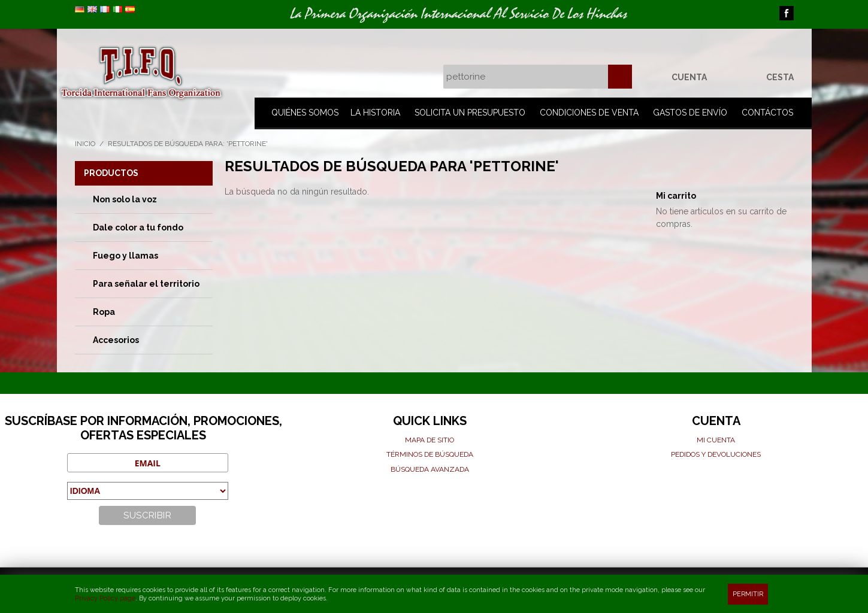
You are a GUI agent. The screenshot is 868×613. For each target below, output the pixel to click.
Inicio (85, 144)
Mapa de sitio (430, 440)
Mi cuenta (716, 440)
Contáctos (767, 113)
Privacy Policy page (105, 598)
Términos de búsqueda (430, 454)
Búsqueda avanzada (430, 469)
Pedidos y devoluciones (716, 454)
